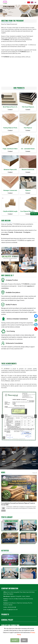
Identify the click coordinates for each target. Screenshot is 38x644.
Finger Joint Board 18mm (10, 149)
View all (35, 473)
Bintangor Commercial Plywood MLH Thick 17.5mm (10, 191)
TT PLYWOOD (5, 40)
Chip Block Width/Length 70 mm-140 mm (10, 211)
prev (1, 11)
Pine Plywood (28, 128)
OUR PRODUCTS (19, 88)
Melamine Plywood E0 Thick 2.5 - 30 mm (10, 170)
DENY (24, 640)
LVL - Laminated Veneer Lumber (28, 149)
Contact (10, 110)
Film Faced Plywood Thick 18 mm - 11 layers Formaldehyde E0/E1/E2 (28, 107)
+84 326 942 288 (12, 607)
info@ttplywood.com (12, 610)
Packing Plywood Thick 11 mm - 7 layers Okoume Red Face (10, 128)
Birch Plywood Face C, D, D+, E (10, 107)
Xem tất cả (34, 214)
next (37, 11)
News (3, 472)
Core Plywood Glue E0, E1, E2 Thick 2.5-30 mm (28, 211)
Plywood (28, 190)
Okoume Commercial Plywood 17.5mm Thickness (28, 170)
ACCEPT (15, 640)
